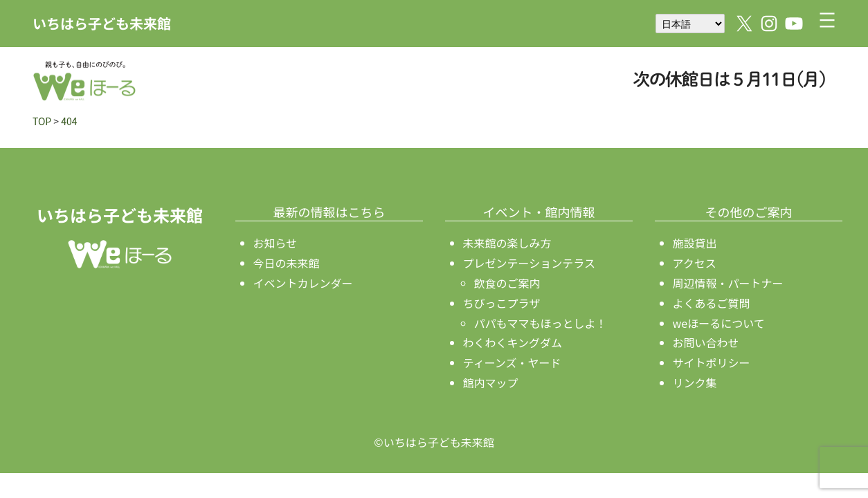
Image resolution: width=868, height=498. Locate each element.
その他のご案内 (749, 212)
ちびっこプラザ (502, 303)
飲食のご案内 (507, 283)
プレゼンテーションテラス (529, 263)
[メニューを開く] (827, 20)
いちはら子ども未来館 (102, 23)
